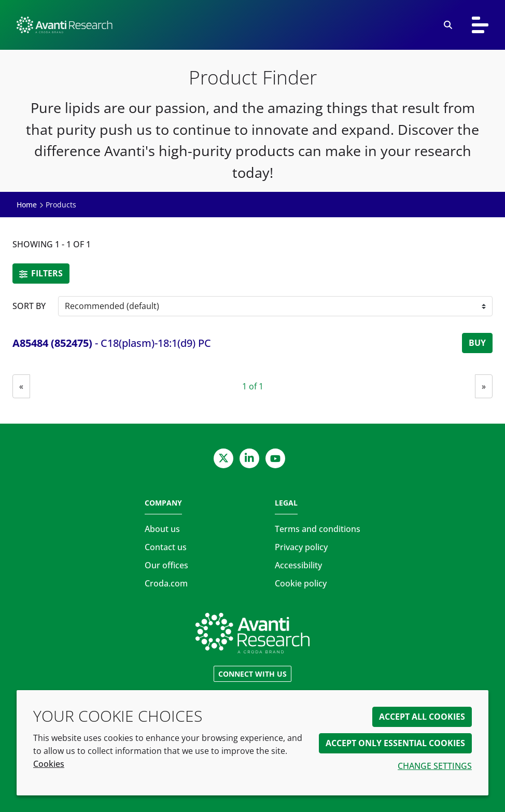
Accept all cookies (422, 717)
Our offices (166, 565)
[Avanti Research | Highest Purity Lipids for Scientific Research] (225, 25)
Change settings (435, 766)
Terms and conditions (318, 529)
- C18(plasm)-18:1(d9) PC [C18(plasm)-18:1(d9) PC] (112, 343)
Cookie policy (301, 583)
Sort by (29, 306)
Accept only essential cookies (395, 743)
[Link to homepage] (252, 633)
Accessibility (298, 565)
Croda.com (166, 583)
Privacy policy (301, 547)
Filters (41, 273)
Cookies (49, 764)
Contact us (166, 547)
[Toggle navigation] (480, 25)
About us (162, 529)
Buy (477, 343)
